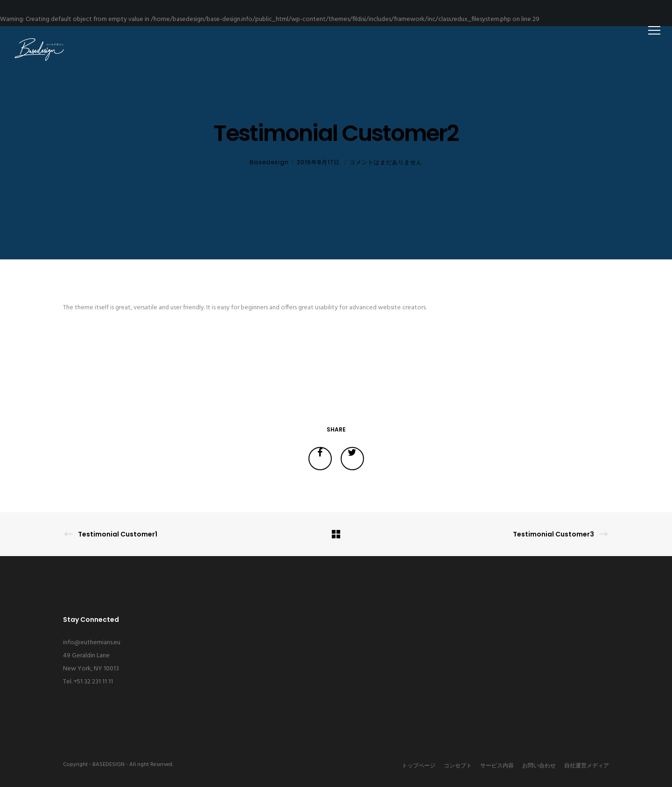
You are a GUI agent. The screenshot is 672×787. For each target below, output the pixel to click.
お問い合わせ (539, 766)
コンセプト (458, 766)
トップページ (419, 766)
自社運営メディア (587, 766)
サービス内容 (497, 766)
